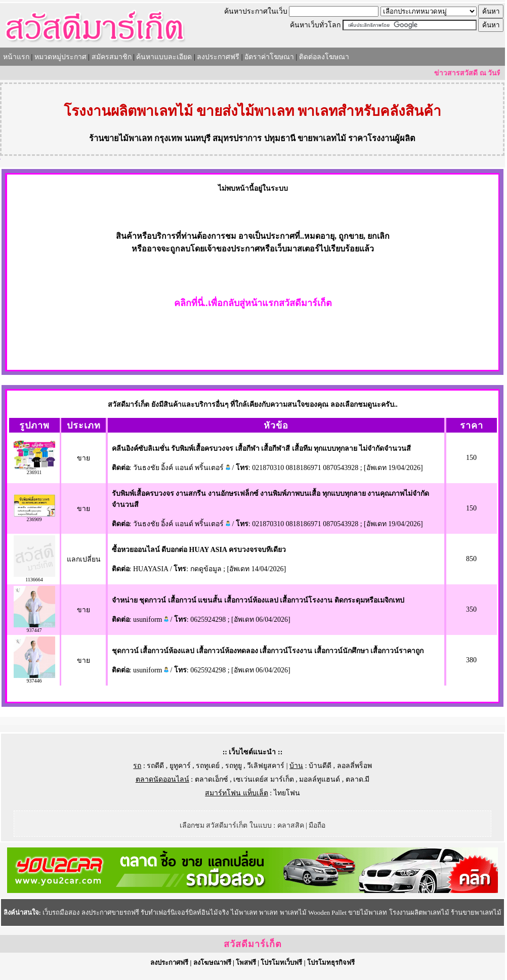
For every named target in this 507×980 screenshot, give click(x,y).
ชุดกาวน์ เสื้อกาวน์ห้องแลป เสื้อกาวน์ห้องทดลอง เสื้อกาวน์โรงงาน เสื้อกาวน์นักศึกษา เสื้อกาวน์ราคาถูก (268, 651)
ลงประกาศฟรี (218, 57)
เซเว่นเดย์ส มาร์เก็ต (264, 779)
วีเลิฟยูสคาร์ (266, 766)
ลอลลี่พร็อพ (354, 766)
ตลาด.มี (358, 779)
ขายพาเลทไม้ (322, 138)
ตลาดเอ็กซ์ (212, 779)
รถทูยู (234, 766)
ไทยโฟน (287, 793)
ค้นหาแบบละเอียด (164, 57)
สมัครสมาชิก (112, 57)
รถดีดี (155, 766)
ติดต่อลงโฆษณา (324, 57)
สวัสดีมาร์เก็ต (253, 944)
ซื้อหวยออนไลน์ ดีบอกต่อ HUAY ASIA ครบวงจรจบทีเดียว (199, 550)
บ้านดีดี (320, 766)
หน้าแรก (16, 57)
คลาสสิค (291, 825)
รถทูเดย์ (208, 766)
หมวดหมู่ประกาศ (60, 57)
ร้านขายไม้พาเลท (121, 138)
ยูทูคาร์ (180, 766)
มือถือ (317, 825)
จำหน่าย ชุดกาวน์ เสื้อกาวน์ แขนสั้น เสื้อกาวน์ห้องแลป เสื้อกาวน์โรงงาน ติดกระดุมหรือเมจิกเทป (258, 600)
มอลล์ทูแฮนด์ (320, 779)
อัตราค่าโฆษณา (269, 57)
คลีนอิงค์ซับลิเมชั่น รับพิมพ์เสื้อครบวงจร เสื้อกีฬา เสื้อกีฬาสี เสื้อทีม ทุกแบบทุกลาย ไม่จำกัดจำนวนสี (261, 449)
